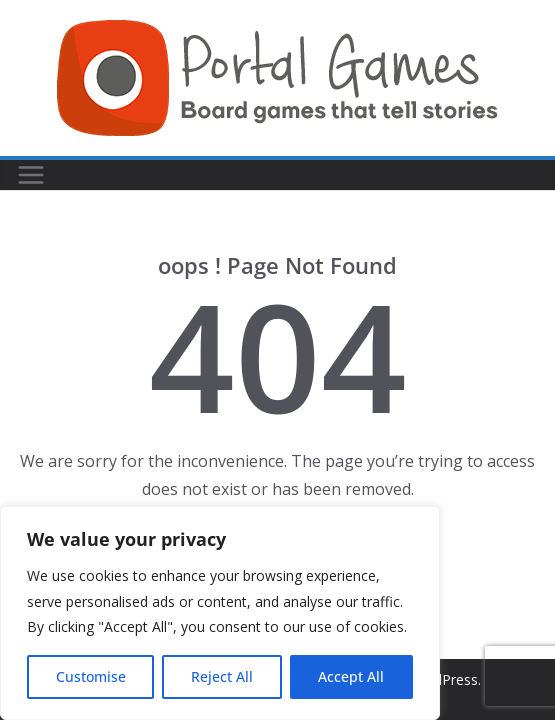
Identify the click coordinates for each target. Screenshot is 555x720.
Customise (91, 676)
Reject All (222, 676)
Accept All (351, 676)
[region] (220, 613)
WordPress (442, 679)
